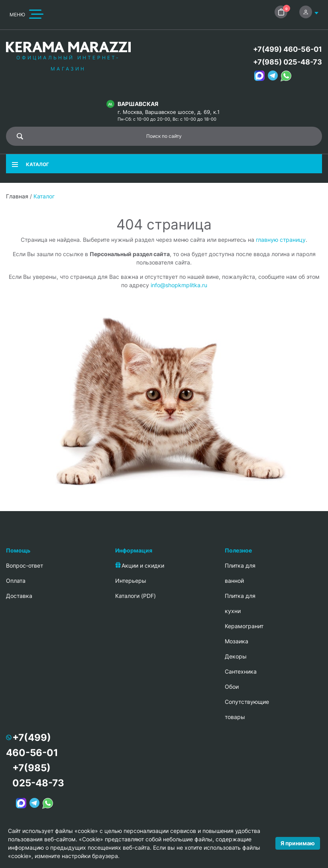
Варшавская (138, 104)
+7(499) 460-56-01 (288, 49)
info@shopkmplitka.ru (179, 285)
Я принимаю (298, 843)
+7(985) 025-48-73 (288, 62)
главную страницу (281, 240)
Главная (17, 196)
